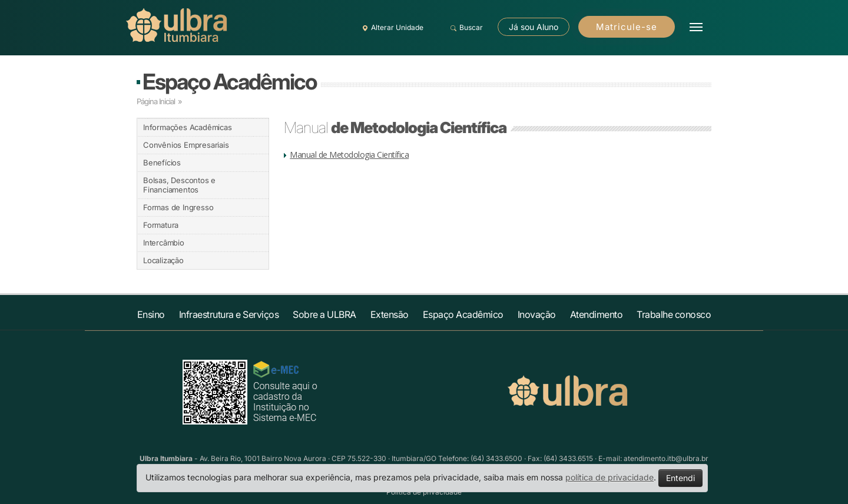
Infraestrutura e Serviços (229, 314)
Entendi (680, 478)
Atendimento (597, 314)
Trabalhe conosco (674, 314)
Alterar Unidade (391, 28)
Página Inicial (156, 101)
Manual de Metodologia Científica (349, 155)
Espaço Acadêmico (229, 82)
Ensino (151, 314)
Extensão (390, 314)
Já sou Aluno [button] (534, 27)
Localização (163, 260)
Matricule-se (627, 27)
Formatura (161, 225)
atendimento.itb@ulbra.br (666, 458)
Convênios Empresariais (186, 145)
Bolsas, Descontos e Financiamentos (179, 185)
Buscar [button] (465, 28)
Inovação (537, 314)
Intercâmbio (164, 243)
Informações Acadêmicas (188, 127)
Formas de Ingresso (178, 207)
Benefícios (162, 163)
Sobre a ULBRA (324, 314)
